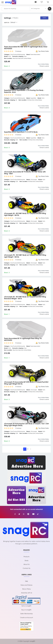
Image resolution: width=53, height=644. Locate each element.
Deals (26, 561)
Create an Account (27, 618)
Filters (44, 18)
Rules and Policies (26, 585)
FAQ (26, 581)
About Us (26, 565)
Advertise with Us (27, 593)
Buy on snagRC (27, 610)
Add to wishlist (44, 66)
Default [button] (14, 23)
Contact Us (26, 568)
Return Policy (26, 589)
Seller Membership (27, 614)
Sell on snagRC (26, 606)
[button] (48, 2)
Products (26, 557)
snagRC (33, 641)
